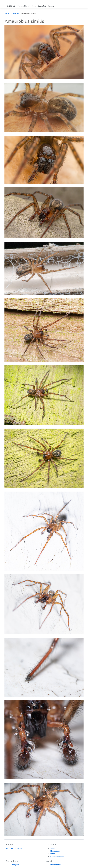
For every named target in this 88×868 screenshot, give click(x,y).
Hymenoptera (56, 865)
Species (16, 13)
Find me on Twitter (15, 848)
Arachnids (32, 6)
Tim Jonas (10, 6)
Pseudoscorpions (57, 857)
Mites (53, 854)
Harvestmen (55, 851)
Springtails (42, 6)
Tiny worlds (22, 6)
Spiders (8, 13)
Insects (51, 6)
